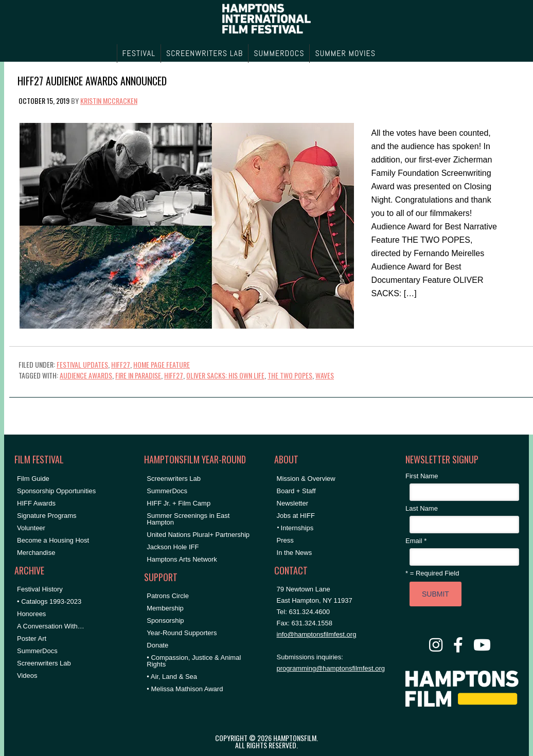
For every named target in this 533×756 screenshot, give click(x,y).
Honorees (31, 614)
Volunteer (31, 528)
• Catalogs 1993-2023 (49, 601)
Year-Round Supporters (182, 633)
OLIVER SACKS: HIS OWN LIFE (225, 375)
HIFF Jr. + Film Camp (179, 503)
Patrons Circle (168, 596)
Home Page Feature (162, 364)
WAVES (325, 375)
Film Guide (33, 479)
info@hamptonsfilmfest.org (317, 634)
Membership (165, 608)
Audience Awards (86, 375)
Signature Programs (47, 516)
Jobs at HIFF (296, 516)
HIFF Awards (36, 503)
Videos (27, 676)
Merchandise (36, 553)
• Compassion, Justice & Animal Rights (194, 661)
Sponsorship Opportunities (56, 491)
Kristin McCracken (109, 101)
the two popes (290, 375)
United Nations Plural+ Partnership (198, 535)
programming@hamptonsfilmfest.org (331, 668)
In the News (295, 553)
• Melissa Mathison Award (185, 689)
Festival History (40, 589)
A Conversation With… (51, 626)
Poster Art (32, 638)
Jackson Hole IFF (173, 547)
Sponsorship (165, 620)
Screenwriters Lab (44, 663)
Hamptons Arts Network (182, 559)
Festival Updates (82, 364)
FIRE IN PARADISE (138, 375)
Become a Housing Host (53, 540)
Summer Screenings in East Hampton (188, 519)
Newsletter (292, 503)
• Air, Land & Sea (172, 677)
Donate (157, 645)
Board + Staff (296, 491)
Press (285, 540)
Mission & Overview (306, 479)
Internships (297, 528)
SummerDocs (37, 651)
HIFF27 (121, 364)
